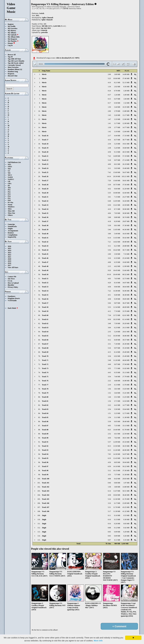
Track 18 (45, 144)
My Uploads (13, 35)
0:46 (109, 483)
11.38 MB (126, 417)
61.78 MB (126, 430)
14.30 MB (117, 454)
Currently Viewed (14, 65)
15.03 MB (126, 389)
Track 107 (45, 507)
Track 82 (45, 405)
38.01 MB (126, 438)
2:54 (109, 409)
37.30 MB (126, 225)
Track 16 (45, 136)
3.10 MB (117, 132)
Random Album (13, 69)
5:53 (109, 307)
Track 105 (45, 499)
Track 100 (45, 479)
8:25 (109, 430)
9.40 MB (117, 295)
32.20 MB (126, 189)
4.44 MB (117, 136)
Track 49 (45, 270)
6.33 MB (117, 258)
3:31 (109, 344)
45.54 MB (126, 442)
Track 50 (45, 274)
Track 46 (45, 258)
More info (98, 641)
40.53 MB (126, 152)
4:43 (109, 372)
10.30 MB (117, 336)
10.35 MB (126, 107)
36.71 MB (126, 250)
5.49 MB (117, 234)
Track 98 (45, 471)
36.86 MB (126, 336)
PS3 (9, 194)
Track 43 (45, 246)
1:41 (109, 123)
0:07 (109, 540)
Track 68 (45, 348)
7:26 (109, 181)
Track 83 (45, 409)
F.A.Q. (10, 281)
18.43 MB (126, 234)
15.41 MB (126, 393)
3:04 (109, 328)
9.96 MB (117, 287)
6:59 (109, 466)
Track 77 (45, 385)
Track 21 (45, 156)
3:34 (109, 356)
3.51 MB (117, 397)
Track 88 (45, 430)
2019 (9, 261)
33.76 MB (126, 311)
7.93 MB (117, 213)
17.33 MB (126, 136)
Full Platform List (14, 162)
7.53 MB (126, 254)
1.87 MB (126, 483)
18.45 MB (117, 270)
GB (9, 181)
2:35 (109, 332)
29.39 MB (117, 176)
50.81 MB (126, 181)
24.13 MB (126, 328)
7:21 (109, 242)
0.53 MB (126, 515)
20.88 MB (126, 246)
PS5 (9, 198)
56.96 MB (126, 291)
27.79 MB (126, 377)
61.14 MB (126, 319)
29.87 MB (126, 221)
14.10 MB (117, 466)
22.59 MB (126, 434)
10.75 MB (117, 185)
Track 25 (45, 172)
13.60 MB (117, 181)
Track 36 (45, 217)
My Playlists (13, 41)
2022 (9, 255)
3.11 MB (117, 417)
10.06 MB (117, 78)
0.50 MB (117, 103)
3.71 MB (117, 401)
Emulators (12, 296)
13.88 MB (126, 111)
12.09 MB (117, 442)
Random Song (13, 72)
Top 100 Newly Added (16, 63)
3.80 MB (117, 74)
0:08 (109, 528)
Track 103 (45, 491)
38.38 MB (126, 295)
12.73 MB (126, 413)
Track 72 (45, 364)
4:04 (109, 213)
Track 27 (45, 181)
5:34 (109, 499)
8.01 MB (117, 164)
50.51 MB (126, 491)
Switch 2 (11, 179)
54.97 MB (126, 454)
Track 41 (45, 238)
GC (9, 171)
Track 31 (45, 197)
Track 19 (45, 148)
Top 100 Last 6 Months (16, 61)
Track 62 (45, 323)
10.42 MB (117, 250)
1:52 (109, 393)
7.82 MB (117, 438)
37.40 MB (126, 78)
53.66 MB (126, 270)
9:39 (109, 319)
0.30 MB (126, 520)
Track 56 (45, 299)
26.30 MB (126, 344)
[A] (21, 69)
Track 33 (45, 205)
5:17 (109, 511)
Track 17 (45, 140)
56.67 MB (126, 172)
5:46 (109, 230)
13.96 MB (126, 119)
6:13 (109, 450)
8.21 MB (117, 83)
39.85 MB (126, 299)
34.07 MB (126, 283)
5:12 (109, 336)
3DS (9, 188)
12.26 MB (117, 450)
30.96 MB (126, 209)
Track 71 (45, 360)
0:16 (109, 524)
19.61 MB (126, 144)
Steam (10, 205)
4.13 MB (117, 385)
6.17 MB (117, 503)
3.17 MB (117, 123)
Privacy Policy (13, 287)
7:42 (109, 172)
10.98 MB (117, 193)
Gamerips (11, 224)
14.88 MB (126, 487)
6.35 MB (117, 262)
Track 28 (45, 185)
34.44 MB (126, 201)
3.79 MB (117, 111)
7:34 (109, 315)
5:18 (109, 160)
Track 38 (45, 225)
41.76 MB (126, 499)
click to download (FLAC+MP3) (68, 58)
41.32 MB (126, 511)
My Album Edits (14, 37)
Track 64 (45, 332)
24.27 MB (126, 197)
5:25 (109, 78)
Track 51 (45, 279)
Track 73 (45, 368)
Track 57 (45, 303)
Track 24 (45, 168)
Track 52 (45, 283)
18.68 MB (126, 148)
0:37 (109, 95)
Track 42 (45, 242)
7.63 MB (117, 279)
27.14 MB (126, 160)
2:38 (109, 148)
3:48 (109, 323)
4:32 (109, 189)
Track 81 (45, 401)
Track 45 (45, 254)
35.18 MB (126, 348)
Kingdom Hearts (14, 298)
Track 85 (45, 417)
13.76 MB (126, 385)
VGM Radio (12, 301)
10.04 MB (117, 495)
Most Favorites (13, 67)
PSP (9, 200)
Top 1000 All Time (14, 59)
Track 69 (45, 352)
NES (9, 164)
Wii (9, 173)
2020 (9, 259)
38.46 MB (126, 495)
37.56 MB (126, 185)
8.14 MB (117, 352)
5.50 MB (117, 409)
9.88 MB (117, 217)
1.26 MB (117, 95)
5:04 (109, 303)
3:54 (109, 377)
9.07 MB (117, 364)
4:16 (109, 83)
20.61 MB (126, 332)
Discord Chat (13, 76)
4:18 (109, 221)
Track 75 (45, 377)
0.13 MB (117, 520)
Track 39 (45, 230)
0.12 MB (117, 528)
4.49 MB (126, 95)
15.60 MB (117, 172)
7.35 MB (117, 426)
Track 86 (45, 421)
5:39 (109, 225)
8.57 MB (117, 140)
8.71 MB (117, 209)
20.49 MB (117, 274)
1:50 (109, 107)
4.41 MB (117, 405)
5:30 (109, 185)
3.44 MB (117, 107)
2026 (9, 246)
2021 (9, 257)
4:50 (109, 438)
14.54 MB (126, 401)
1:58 (109, 127)
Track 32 (45, 201)
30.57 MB (126, 340)
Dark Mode (13, 308)
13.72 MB (117, 315)
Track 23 (45, 164)
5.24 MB (117, 148)
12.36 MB (117, 499)
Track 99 (45, 475)
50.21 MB (126, 458)
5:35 (109, 193)
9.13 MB (117, 152)
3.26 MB (117, 115)
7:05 (109, 454)
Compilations (13, 235)
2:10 (109, 385)
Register (11, 24)
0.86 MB (117, 483)
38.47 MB (126, 303)
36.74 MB (126, 217)
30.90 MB (126, 213)
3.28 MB (126, 91)
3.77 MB (117, 127)
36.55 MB (126, 446)
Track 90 (45, 438)
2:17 (109, 136)
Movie (44, 74)
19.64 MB (126, 409)
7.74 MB (117, 311)
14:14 (109, 176)
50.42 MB (126, 238)
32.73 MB (126, 279)
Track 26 (45, 176)
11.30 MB (117, 511)
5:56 (109, 250)
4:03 (109, 279)
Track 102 (45, 487)
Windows (11, 207)
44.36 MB (126, 230)
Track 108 (45, 511)
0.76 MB (117, 91)
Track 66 (45, 340)
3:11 (109, 168)
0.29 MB (126, 532)
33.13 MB (126, 426)
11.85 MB (117, 230)
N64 (9, 169)
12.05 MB (117, 201)
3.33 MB (117, 119)
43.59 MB (126, 205)
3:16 (109, 258)
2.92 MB (117, 87)
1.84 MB (126, 99)
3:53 (109, 475)
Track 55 (45, 295)
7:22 (109, 156)
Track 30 (45, 193)
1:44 (109, 397)
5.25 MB (117, 144)
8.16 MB (117, 283)
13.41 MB (117, 205)
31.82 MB (126, 368)
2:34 (109, 144)
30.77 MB (126, 140)
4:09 (109, 164)
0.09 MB (117, 532)
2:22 (109, 381)
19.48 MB (126, 168)
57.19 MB (126, 156)
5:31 (109, 507)
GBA (10, 183)
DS (9, 186)
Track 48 (45, 266)
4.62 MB (117, 266)
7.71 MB (117, 368)
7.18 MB (117, 344)
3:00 (109, 234)
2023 (9, 253)
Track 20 (45, 152)
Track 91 (45, 442)
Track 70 (45, 356)
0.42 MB (126, 528)
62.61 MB (126, 315)
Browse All (12, 55)
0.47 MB (117, 99)
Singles (10, 229)
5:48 (109, 360)
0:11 (109, 515)
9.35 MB (117, 372)
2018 (9, 263)
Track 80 (45, 397)
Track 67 (45, 344)
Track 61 (45, 319)
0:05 (109, 532)
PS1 (9, 190)
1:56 (109, 389)
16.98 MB (126, 381)
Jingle (44, 515)
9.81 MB (117, 225)
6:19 (109, 458)
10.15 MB (117, 471)
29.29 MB (126, 323)
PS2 (9, 192)
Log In (10, 45)
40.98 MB (126, 242)
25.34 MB (126, 258)
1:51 (109, 413)
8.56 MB (126, 87)
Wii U (10, 175)
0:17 (109, 103)
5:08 (109, 217)
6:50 (109, 205)
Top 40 (10, 57)
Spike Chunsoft (48, 18)
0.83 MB (126, 524)
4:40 (109, 364)
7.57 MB (117, 475)
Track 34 (45, 209)
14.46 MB (117, 430)
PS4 (9, 196)
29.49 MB (126, 352)
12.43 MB (117, 458)
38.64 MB (126, 287)
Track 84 (45, 413)
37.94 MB (126, 364)
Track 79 (45, 393)
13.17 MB (126, 115)
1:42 (109, 132)
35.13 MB (126, 372)
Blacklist (11, 285)
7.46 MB (117, 377)
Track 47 (45, 262)
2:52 (109, 434)
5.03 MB (117, 168)
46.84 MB (126, 360)
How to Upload (13, 283)
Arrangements (13, 231)
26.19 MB (126, 164)
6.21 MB (117, 246)
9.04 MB (117, 189)
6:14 (109, 238)
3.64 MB (117, 393)
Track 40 (45, 234)
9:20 (109, 270)
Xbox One (11, 213)
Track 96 (45, 462)
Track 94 (45, 454)
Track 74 (45, 372)
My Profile (12, 26)
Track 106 (45, 503)
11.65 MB (117, 238)
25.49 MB (126, 356)
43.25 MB (126, 507)
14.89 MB (126, 74)
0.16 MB (117, 515)
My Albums (12, 33)
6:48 (109, 201)
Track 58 (45, 307)
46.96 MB (126, 450)
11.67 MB (117, 491)
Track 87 (45, 426)
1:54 (109, 401)
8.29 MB (117, 221)
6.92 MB (117, 356)
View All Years (13, 267)
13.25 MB (126, 397)
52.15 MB (126, 83)
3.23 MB (117, 413)
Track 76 (45, 381)
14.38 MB (117, 291)
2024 (9, 251)
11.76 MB (117, 507)
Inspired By (12, 237)
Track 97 (45, 466)
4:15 (109, 352)
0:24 (109, 91)
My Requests (12, 39)
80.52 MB (126, 274)
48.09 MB (126, 307)
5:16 (109, 348)
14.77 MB (126, 127)
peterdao (45, 32)
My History (12, 31)
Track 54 (45, 291)
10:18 (109, 274)
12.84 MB (126, 132)
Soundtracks (12, 226)
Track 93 (45, 450)
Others (10, 215)
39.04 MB (126, 462)
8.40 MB (117, 340)
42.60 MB (126, 193)
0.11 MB (117, 540)
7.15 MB (117, 197)
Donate (11, 43)
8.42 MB (117, 479)
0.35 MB (126, 540)
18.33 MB (117, 319)
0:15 (109, 99)
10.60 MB (126, 262)
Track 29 (45, 189)
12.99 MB (126, 123)
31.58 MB (126, 475)
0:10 (109, 520)
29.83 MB (126, 479)
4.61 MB (117, 434)
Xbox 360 (11, 211)
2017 (9, 265)
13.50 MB (117, 446)
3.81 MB (117, 389)
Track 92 (45, 446)
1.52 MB (126, 103)
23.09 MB (126, 503)
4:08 (109, 262)
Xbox (10, 209)
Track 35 (45, 213)
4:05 (109, 426)
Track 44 (45, 250)
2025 (9, 248)
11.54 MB (117, 307)
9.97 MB (117, 160)
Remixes (11, 233)
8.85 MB (117, 462)
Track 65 (45, 336)
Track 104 (45, 495)
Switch (10, 177)
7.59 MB (117, 323)
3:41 (109, 197)
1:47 (109, 119)
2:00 (109, 74)
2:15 (109, 266)
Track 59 (45, 311)
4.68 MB (117, 381)
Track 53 (45, 287)
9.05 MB (117, 421)
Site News (11, 279)
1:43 (109, 115)
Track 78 (45, 389)
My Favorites (13, 28)
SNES (10, 167)
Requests (11, 74)
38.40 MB (126, 421)
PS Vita (10, 203)
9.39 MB (117, 299)
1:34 (109, 87)
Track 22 (45, 160)
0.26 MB (117, 524)
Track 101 (45, 483)
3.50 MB (117, 254)
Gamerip (44, 30)
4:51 (109, 295)
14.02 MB (117, 242)
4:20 (109, 283)
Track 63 (45, 328)
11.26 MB (117, 360)
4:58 (109, 152)
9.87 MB (117, 303)
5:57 (109, 442)
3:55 (109, 368)
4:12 (109, 311)
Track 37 (45, 221)
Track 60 (45, 315)
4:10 (109, 209)
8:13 (109, 446)
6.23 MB (117, 328)
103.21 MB (126, 176)
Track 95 (45, 458)
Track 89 (45, 434)
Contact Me (12, 277)
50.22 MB (126, 466)
